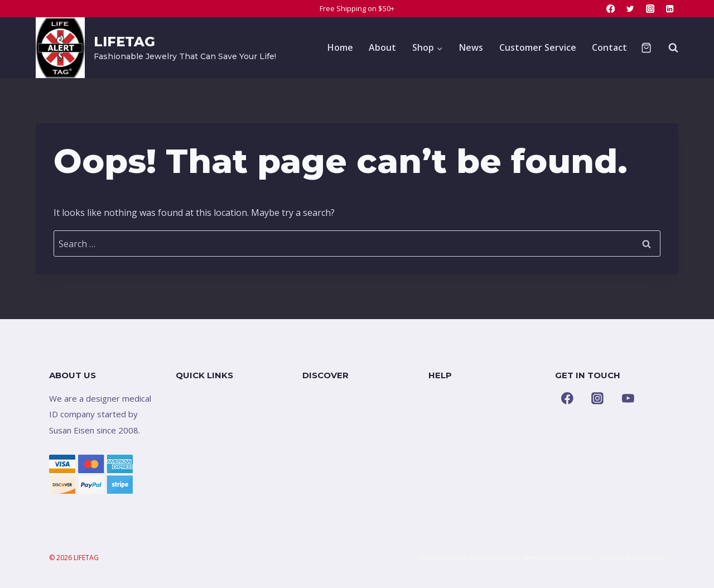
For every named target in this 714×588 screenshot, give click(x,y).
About (382, 47)
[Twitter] (631, 9)
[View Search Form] (668, 47)
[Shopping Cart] (646, 48)
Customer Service (538, 47)
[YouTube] (628, 398)
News (471, 47)
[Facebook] (611, 9)
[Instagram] (650, 9)
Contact (609, 47)
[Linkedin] (670, 9)
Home (340, 47)
